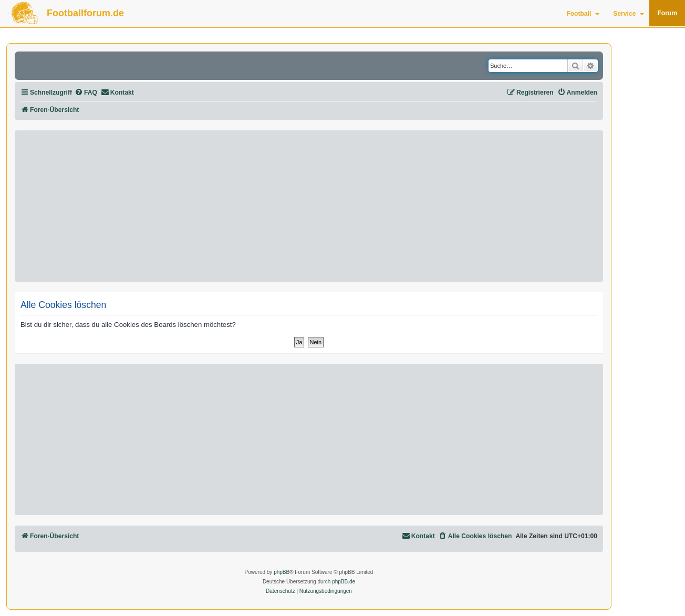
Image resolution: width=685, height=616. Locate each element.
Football (583, 14)
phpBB (282, 572)
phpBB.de (344, 582)
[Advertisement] (309, 206)
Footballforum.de (85, 13)
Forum (667, 13)
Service (629, 14)
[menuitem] (86, 93)
